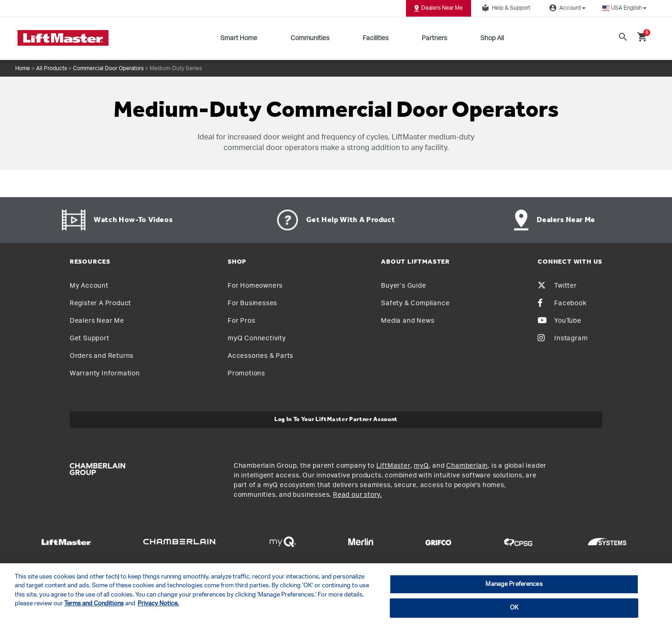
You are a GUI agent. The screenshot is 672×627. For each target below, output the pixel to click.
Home (23, 68)
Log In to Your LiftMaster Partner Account (336, 419)
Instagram (563, 338)
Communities (310, 38)
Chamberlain (467, 466)
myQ (421, 466)
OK (514, 608)
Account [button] (566, 8)
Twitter (557, 286)
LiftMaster (394, 466)
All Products (51, 68)
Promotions (246, 374)
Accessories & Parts (260, 356)
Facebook (562, 303)
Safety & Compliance (415, 303)
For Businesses (252, 303)
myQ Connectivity (257, 338)
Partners (434, 38)
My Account (89, 286)
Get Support (90, 338)
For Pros (241, 321)
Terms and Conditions (94, 604)
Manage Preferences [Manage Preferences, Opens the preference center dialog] (514, 584)
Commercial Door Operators (108, 68)
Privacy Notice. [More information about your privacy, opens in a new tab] (158, 604)
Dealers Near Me (439, 8)
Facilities (375, 38)
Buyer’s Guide (403, 286)
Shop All (492, 38)
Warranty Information (105, 374)
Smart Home (239, 38)
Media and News (408, 321)
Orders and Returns (102, 356)
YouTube (560, 321)
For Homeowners (255, 286)
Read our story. (357, 495)
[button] (624, 8)
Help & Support (505, 8)
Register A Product (100, 303)
